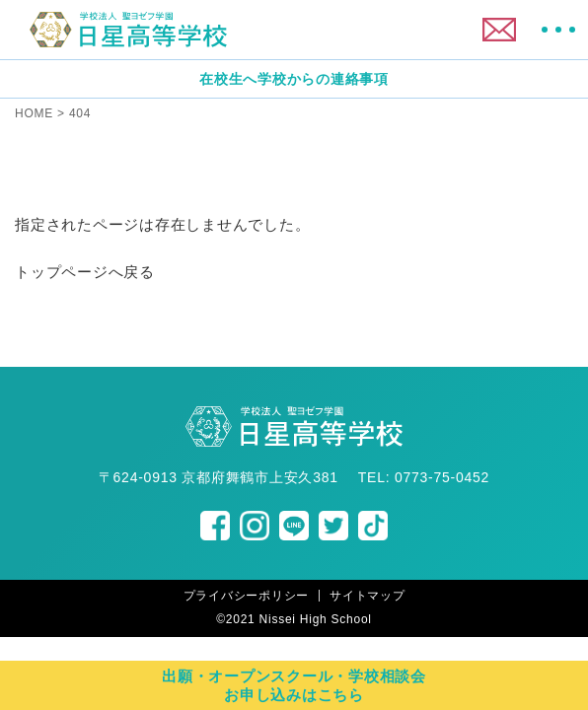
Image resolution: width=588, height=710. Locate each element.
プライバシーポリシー (247, 596)
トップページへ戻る (85, 272)
